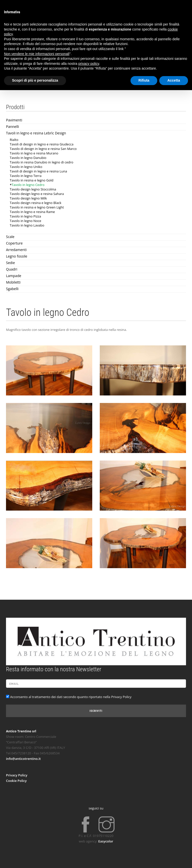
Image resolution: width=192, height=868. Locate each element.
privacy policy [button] (89, 64)
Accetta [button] (174, 80)
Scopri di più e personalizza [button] (35, 80)
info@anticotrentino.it (23, 759)
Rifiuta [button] (144, 80)
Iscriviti (96, 711)
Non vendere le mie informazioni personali (37, 54)
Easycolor (106, 841)
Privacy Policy (17, 775)
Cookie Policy (16, 781)
